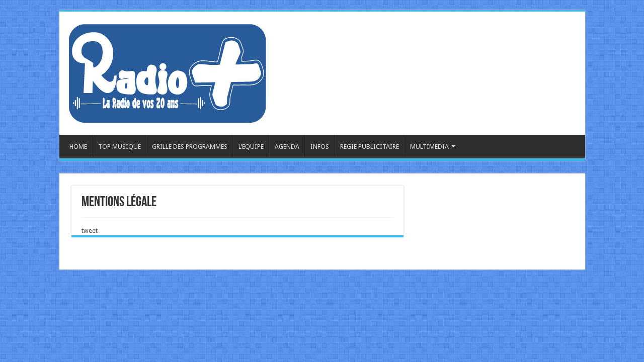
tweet (90, 231)
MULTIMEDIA (429, 147)
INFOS (320, 147)
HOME (78, 147)
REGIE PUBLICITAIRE (370, 147)
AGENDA (287, 147)
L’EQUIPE (251, 147)
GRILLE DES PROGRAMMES (190, 147)
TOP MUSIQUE (119, 147)
